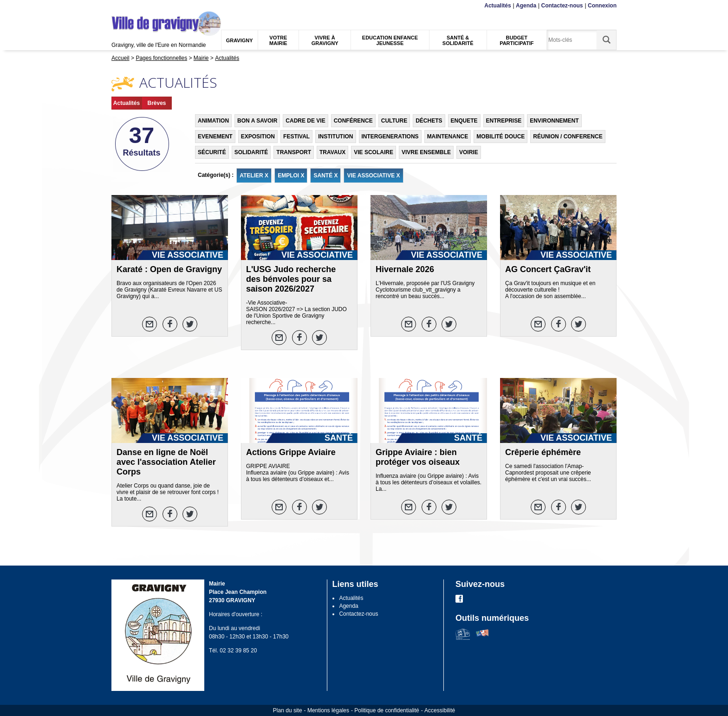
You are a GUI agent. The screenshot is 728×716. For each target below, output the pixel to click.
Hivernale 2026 (405, 269)
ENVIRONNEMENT (554, 121)
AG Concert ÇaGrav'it (548, 269)
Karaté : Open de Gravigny (169, 269)
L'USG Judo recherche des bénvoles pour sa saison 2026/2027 (291, 279)
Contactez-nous (562, 6)
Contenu (133, 6)
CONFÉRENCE (353, 121)
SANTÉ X (325, 176)
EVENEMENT (215, 137)
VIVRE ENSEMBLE (426, 152)
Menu (117, 6)
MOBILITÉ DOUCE (500, 137)
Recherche (155, 6)
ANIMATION (213, 121)
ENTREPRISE (504, 121)
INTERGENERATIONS (390, 137)
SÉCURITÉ (212, 152)
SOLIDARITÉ (251, 152)
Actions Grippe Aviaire (291, 452)
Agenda (526, 6)
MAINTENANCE (448, 137)
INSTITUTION (335, 137)
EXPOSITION (258, 137)
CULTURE (394, 121)
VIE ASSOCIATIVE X (373, 176)
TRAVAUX (332, 152)
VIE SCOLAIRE (374, 152)
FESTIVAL (296, 137)
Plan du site (288, 710)
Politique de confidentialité (387, 710)
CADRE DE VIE (305, 121)
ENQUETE (464, 121)
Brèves (156, 103)
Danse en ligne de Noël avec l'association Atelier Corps (166, 462)
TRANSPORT (294, 152)
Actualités (497, 6)
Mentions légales (328, 710)
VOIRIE (469, 152)
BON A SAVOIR (257, 121)
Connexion (602, 6)
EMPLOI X (291, 176)
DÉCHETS (429, 121)
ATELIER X (254, 176)
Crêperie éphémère (543, 452)
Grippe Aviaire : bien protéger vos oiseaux (418, 457)
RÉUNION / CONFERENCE (568, 137)
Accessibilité (440, 710)
